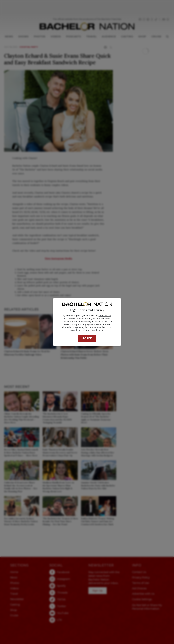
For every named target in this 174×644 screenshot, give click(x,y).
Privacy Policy (71, 324)
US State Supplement (93, 330)
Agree (87, 338)
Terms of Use (105, 316)
